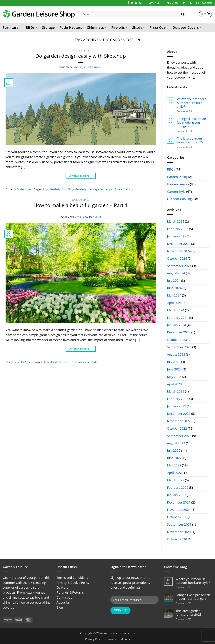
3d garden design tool (55, 189)
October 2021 (177, 517)
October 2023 (177, 340)
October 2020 (177, 539)
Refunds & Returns (70, 592)
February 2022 (178, 487)
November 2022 (179, 421)
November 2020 (179, 532)
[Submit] (183, 14)
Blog (60, 607)
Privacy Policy (94, 639)
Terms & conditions (117, 639)
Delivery (62, 587)
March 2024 (176, 310)
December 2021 (179, 502)
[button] (191, 3)
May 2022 (174, 465)
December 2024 (179, 244)
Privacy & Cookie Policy (73, 583)
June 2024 (174, 288)
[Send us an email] (136, 3)
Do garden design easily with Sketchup (81, 56)
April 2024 (174, 303)
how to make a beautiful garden (81, 362)
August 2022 (176, 443)
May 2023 (174, 377)
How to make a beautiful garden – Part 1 (81, 205)
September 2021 (179, 524)
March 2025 (176, 221)
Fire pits (119, 27)
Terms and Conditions (72, 578)
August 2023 (176, 354)
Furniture (12, 27)
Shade (138, 27)
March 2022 (176, 480)
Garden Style (81, 50)
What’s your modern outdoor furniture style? (192, 103)
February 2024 (178, 318)
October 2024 (177, 258)
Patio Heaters (71, 27)
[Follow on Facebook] (128, 3)
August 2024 (176, 273)
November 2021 (179, 510)
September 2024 (179, 266)
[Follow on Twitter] (132, 3)
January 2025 (177, 236)
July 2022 (174, 450)
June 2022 (174, 458)
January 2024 (177, 325)
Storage (48, 27)
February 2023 (178, 399)
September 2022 (179, 436)
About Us (63, 602)
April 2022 (174, 473)
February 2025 (178, 229)
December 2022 (179, 414)
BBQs (31, 27)
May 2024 (174, 295)
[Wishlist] (184, 3)
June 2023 (174, 369)
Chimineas (97, 27)
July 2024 (174, 280)
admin (98, 67)
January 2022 (177, 495)
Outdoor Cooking (179, 199)
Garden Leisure (178, 184)
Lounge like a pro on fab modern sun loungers (191, 122)
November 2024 (179, 251)
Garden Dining (177, 177)
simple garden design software (105, 189)
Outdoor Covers (187, 27)
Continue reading (81, 176)
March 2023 (176, 391)
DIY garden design (77, 189)
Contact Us (64, 597)
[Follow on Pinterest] (140, 3)
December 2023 (179, 332)
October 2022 (177, 428)
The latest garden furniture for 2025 (190, 140)
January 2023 (177, 406)
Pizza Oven (159, 27)
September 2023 (179, 347)
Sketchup (128, 189)
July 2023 (174, 362)
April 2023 (174, 384)
